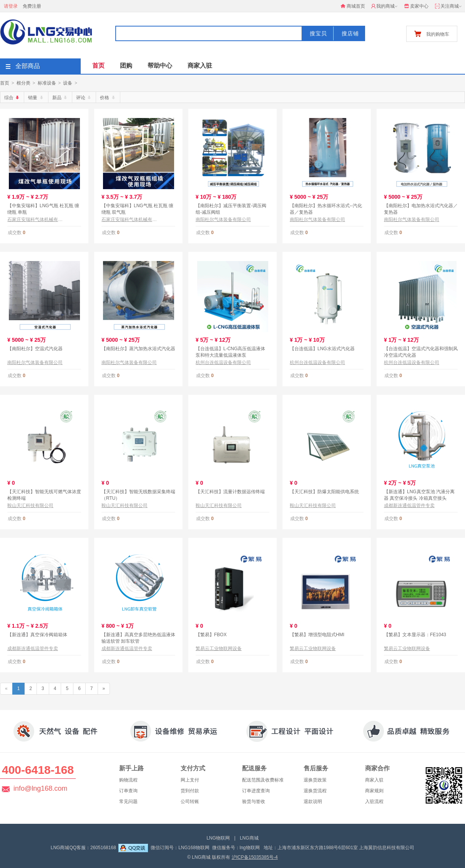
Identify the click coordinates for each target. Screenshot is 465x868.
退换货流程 (315, 791)
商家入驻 (200, 66)
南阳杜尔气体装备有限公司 (223, 219)
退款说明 (313, 801)
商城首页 (353, 6)
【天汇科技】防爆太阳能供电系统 (324, 492)
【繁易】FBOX (211, 635)
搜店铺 (350, 33)
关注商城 (449, 7)
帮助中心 (160, 66)
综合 (12, 98)
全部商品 (23, 66)
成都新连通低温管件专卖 (409, 506)
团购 (126, 66)
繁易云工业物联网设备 (219, 649)
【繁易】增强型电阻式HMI (317, 635)
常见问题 (128, 801)
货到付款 (190, 791)
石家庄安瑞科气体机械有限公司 (35, 219)
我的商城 (385, 7)
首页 (98, 66)
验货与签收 (254, 801)
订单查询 (128, 791)
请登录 (11, 6)
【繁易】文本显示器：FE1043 (415, 635)
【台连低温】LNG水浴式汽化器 (322, 349)
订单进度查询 (256, 791)
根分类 (23, 83)
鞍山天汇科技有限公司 (30, 506)
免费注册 (32, 6)
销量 (36, 98)
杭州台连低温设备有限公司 (223, 362)
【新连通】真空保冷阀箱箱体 (37, 635)
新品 (60, 98)
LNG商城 (249, 838)
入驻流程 (374, 801)
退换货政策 (315, 780)
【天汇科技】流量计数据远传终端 (230, 492)
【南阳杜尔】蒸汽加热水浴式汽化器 (138, 349)
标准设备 (47, 83)
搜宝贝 (318, 33)
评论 (84, 98)
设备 (68, 83)
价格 (108, 98)
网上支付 (190, 780)
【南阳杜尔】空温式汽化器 (35, 349)
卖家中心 (416, 6)
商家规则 (374, 791)
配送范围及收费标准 (263, 780)
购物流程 (128, 780)
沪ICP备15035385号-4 (255, 857)
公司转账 (190, 801)
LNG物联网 (218, 838)
